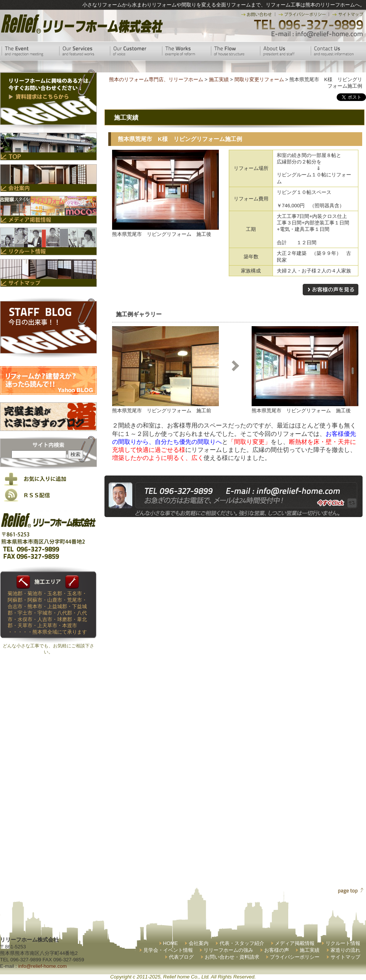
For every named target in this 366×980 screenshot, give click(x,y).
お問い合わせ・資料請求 (232, 957)
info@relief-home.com (43, 966)
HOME (171, 943)
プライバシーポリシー (295, 957)
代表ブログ (181, 957)
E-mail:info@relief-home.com (317, 34)
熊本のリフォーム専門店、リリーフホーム (156, 79)
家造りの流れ (345, 950)
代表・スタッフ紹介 (242, 943)
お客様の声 (277, 950)
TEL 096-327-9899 (308, 25)
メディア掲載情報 (295, 943)
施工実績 (310, 950)
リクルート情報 (343, 943)
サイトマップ (345, 957)
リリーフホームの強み (228, 950)
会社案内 (199, 943)
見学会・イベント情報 (168, 950)
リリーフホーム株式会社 (81, 24)
